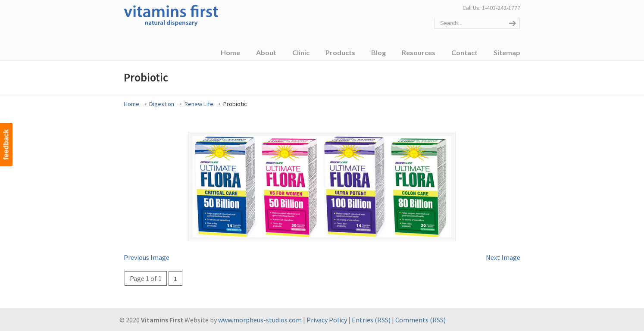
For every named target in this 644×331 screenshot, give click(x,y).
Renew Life (199, 104)
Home (131, 104)
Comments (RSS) (420, 320)
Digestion (162, 104)
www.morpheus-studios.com (260, 320)
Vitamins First (171, 15)
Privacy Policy (327, 320)
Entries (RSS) (371, 320)
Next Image (503, 257)
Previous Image (147, 257)
